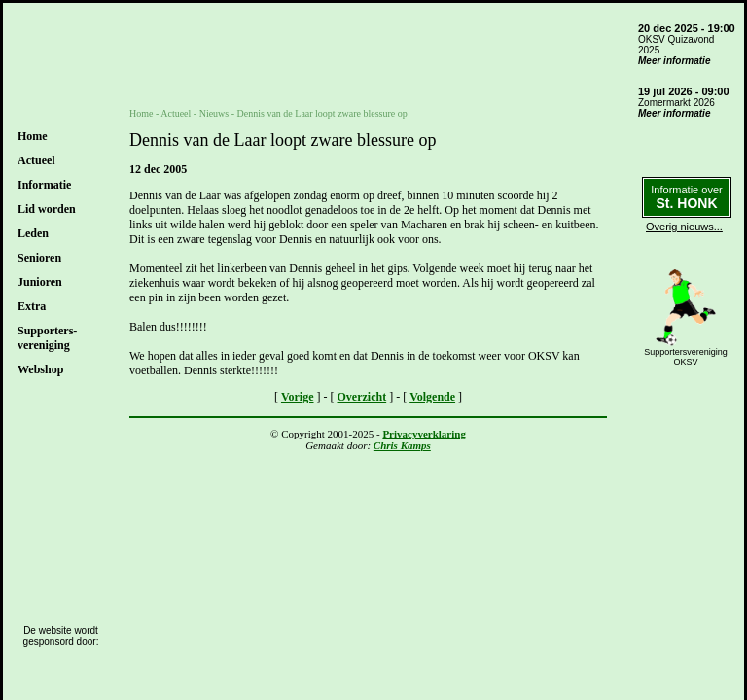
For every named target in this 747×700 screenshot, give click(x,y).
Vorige (298, 397)
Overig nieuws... (684, 227)
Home (33, 136)
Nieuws (214, 113)
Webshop (40, 369)
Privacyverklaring (424, 434)
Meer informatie (674, 61)
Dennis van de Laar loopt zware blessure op (322, 113)
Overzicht (362, 397)
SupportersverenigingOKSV (686, 357)
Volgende (432, 397)
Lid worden (47, 209)
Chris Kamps (402, 445)
